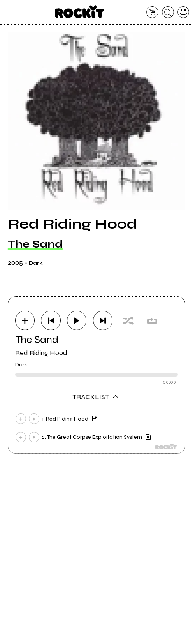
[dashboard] (183, 12)
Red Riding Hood (41, 353)
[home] (80, 12)
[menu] (10, 12)
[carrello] (152, 12)
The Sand (35, 244)
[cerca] (168, 12)
